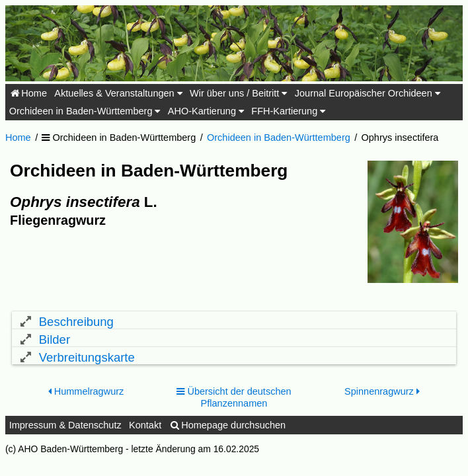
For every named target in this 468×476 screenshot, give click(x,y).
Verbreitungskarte (87, 363)
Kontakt (145, 434)
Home (28, 93)
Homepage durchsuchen (228, 434)
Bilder (55, 342)
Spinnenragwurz (382, 401)
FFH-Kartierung (288, 111)
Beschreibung (76, 322)
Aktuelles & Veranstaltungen (118, 93)
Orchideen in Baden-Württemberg (85, 111)
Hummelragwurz (86, 401)
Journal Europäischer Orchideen (368, 93)
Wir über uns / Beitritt (238, 93)
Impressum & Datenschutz (65, 434)
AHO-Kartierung (206, 111)
